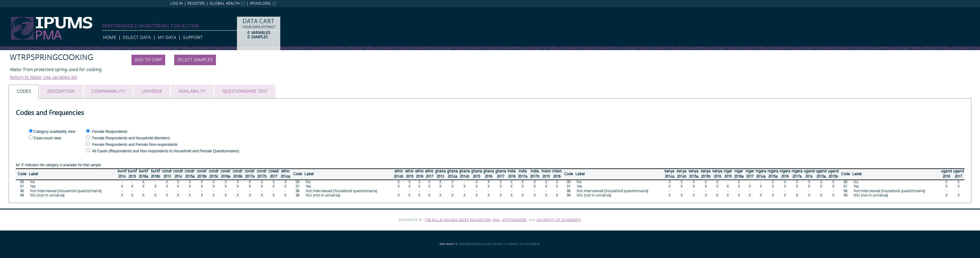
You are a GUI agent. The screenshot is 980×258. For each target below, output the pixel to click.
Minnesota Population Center (481, 244)
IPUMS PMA (12, 10)
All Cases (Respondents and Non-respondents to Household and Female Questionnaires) (165, 151)
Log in (176, 4)
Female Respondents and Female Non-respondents (135, 145)
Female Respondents (110, 132)
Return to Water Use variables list (43, 78)
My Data (167, 38)
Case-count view (47, 138)
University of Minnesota (559, 220)
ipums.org (260, 4)
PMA (496, 220)
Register (196, 4)
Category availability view (55, 132)
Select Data (137, 38)
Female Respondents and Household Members (131, 138)
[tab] (24, 92)
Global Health (225, 4)
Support (193, 38)
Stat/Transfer (514, 220)
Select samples (195, 60)
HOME (110, 38)
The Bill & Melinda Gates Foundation (458, 220)
